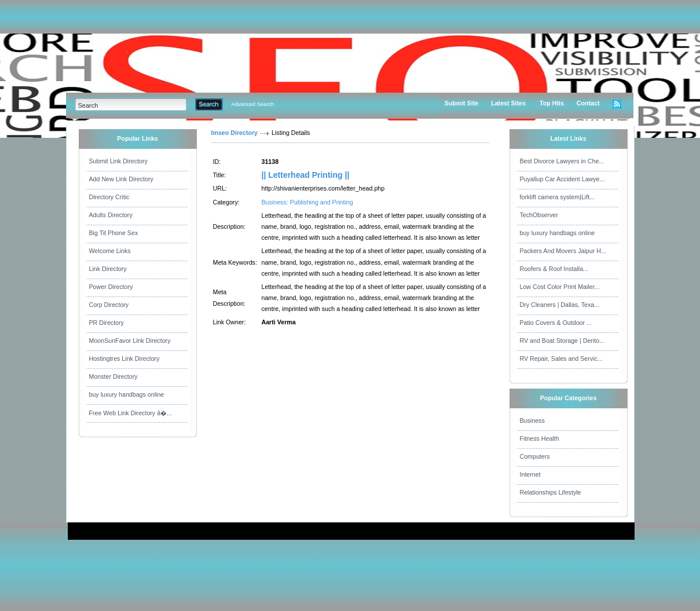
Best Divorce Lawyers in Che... (562, 161)
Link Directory (108, 269)
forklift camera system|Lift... (558, 197)
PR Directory (107, 323)
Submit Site (462, 103)
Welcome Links (110, 251)
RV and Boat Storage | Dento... (562, 341)
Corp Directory (109, 305)
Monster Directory (113, 376)
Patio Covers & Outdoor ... (556, 323)
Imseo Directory (235, 133)
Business (532, 420)
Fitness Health (540, 438)
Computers (535, 456)
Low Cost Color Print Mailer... (560, 287)
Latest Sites (508, 103)
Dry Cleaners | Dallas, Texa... (560, 305)
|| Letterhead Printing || (306, 175)
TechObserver (539, 215)
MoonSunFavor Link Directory (130, 341)
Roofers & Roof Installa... (554, 269)
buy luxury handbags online (127, 394)
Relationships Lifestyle (551, 492)
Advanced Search (253, 104)
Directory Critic (109, 197)
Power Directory (111, 287)
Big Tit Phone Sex (114, 233)
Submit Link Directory (118, 161)
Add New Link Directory (121, 179)
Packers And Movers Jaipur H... (563, 251)
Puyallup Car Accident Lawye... (562, 179)
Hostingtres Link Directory (124, 358)
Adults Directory (111, 215)
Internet (530, 474)
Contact (588, 103)
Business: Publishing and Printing (307, 202)
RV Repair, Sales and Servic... (561, 358)
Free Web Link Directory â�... (131, 413)
